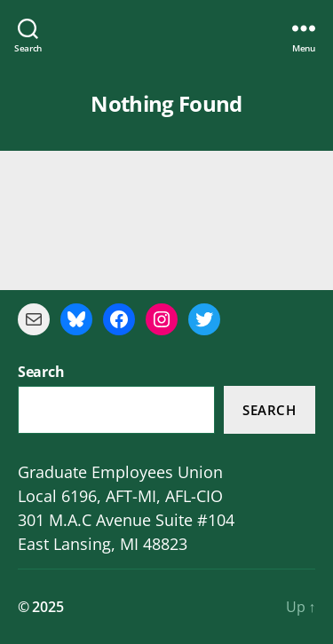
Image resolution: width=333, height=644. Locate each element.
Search (269, 410)
